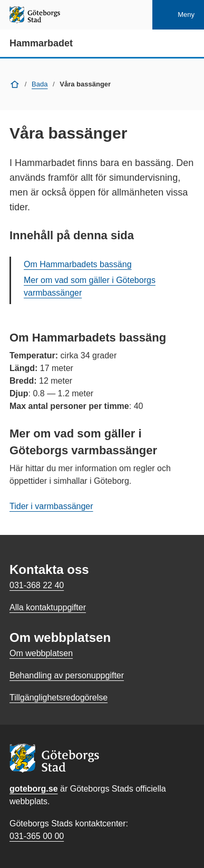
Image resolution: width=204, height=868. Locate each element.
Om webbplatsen (41, 653)
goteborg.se (34, 789)
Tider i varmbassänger (51, 506)
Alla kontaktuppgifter (48, 607)
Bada (40, 84)
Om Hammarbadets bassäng (78, 264)
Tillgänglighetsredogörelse (59, 698)
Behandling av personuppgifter (67, 675)
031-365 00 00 (37, 836)
